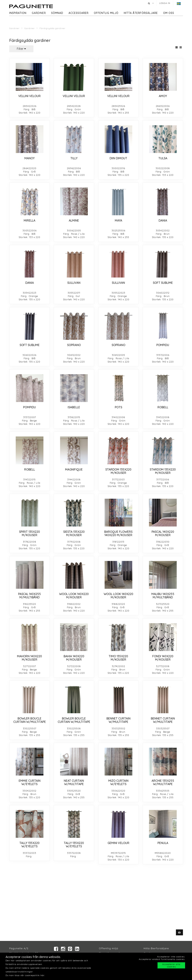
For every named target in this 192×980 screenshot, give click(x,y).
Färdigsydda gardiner (52, 28)
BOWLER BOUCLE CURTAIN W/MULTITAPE (30, 720)
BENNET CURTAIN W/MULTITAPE (118, 720)
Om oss (169, 13)
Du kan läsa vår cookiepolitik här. (25, 975)
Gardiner (39, 13)
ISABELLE (74, 407)
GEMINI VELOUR (118, 843)
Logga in (165, 3)
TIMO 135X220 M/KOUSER (118, 658)
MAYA (118, 220)
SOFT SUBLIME (163, 283)
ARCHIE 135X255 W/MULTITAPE (163, 782)
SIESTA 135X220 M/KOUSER (74, 533)
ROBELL (163, 407)
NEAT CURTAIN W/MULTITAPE (74, 782)
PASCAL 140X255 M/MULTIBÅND (29, 596)
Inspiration (18, 13)
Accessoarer (79, 13)
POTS (118, 407)
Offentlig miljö (106, 13)
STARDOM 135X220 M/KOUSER (118, 471)
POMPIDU (163, 345)
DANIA (163, 220)
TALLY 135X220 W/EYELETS (29, 845)
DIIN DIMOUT (118, 158)
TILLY (74, 158)
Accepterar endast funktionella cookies (162, 959)
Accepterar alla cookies (171, 965)
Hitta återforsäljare (156, 948)
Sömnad (57, 13)
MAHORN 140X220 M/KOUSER (29, 658)
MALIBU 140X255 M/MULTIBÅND (163, 596)
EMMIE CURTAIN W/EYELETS (30, 782)
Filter (21, 49)
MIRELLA (29, 220)
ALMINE (74, 220)
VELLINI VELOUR (29, 96)
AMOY (163, 96)
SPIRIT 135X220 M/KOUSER (29, 533)
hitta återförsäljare (141, 13)
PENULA (163, 843)
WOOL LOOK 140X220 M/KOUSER (74, 596)
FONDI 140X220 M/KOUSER (163, 658)
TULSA (163, 158)
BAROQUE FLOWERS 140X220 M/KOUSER (118, 533)
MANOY (29, 158)
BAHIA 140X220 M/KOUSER (74, 658)
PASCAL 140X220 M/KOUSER (163, 533)
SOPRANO (74, 345)
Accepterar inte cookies (171, 957)
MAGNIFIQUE (74, 469)
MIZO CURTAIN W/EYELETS (118, 782)
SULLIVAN (74, 283)
